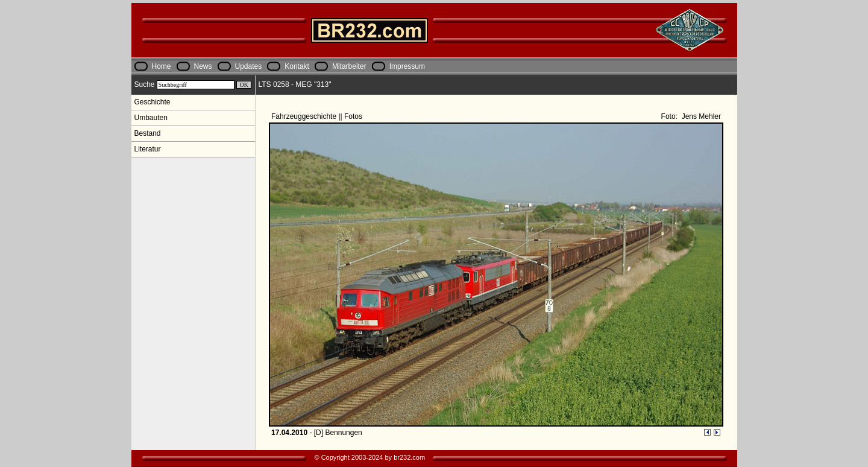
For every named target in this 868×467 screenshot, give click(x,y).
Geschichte (153, 102)
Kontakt (297, 66)
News (203, 66)
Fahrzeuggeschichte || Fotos (318, 116)
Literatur (148, 149)
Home (162, 66)
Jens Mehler (700, 116)
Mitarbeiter (349, 66)
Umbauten (151, 118)
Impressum (407, 66)
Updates (249, 66)
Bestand (148, 133)
